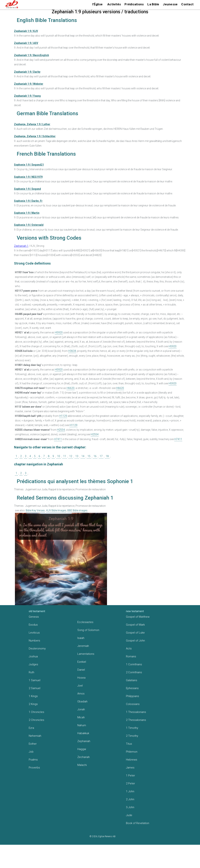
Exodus (33, 625)
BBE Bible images (77, 510)
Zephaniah (84, 741)
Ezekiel (82, 662)
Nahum (82, 725)
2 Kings (33, 704)
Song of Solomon (88, 630)
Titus (129, 744)
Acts (129, 649)
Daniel (81, 670)
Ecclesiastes (85, 622)
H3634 (72, 351)
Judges (33, 664)
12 (71, 456)
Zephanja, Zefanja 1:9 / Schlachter (35, 136)
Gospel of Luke (135, 633)
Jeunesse (170, 4)
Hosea (81, 678)
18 (107, 456)
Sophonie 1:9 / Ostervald (29, 225)
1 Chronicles (36, 712)
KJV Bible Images (56, 510)
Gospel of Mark (135, 625)
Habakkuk (83, 733)
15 (89, 456)
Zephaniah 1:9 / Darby (27, 72)
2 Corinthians (134, 672)
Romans (131, 656)
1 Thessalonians (136, 712)
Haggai (82, 749)
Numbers (34, 641)
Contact (187, 4)
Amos (81, 694)
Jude (129, 815)
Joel (80, 686)
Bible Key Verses (35, 510)
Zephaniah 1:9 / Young (27, 96)
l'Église (97, 4)
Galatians (132, 680)
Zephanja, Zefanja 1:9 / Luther (32, 124)
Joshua (33, 656)
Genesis (34, 617)
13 (77, 456)
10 (59, 456)
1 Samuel (35, 680)
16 (95, 456)
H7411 (58, 439)
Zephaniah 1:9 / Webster (29, 84)
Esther (33, 744)
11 (65, 456)
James (130, 768)
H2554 (61, 430)
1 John (130, 791)
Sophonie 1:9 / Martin (27, 213)
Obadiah (82, 701)
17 (101, 456)
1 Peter (130, 776)
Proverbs (34, 768)
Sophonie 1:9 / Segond (27, 189)
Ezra (31, 728)
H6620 (71, 388)
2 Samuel (35, 688)
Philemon (132, 752)
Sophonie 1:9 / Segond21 (29, 165)
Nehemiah (35, 736)
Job (31, 752)
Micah (81, 717)
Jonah (81, 709)
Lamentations (86, 654)
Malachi (82, 765)
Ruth (31, 672)
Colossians (133, 704)
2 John (130, 799)
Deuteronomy (37, 649)
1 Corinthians (134, 664)
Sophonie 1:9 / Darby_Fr (28, 201)
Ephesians (132, 688)
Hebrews (132, 760)
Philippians (133, 696)
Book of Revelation (138, 823)
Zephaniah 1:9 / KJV (26, 31)
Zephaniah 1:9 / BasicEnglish (31, 55)
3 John (130, 807)
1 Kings (33, 696)
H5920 (59, 332)
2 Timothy (132, 736)
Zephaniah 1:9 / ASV (26, 43)
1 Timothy (132, 728)
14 (83, 456)
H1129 (63, 416)
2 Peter (130, 783)
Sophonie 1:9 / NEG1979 (28, 177)
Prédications (134, 4)
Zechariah (84, 757)
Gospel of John (135, 641)
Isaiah (81, 638)
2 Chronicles (36, 720)
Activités (114, 4)
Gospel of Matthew (138, 617)
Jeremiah (83, 646)
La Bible (153, 4)
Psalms (33, 760)
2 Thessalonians (136, 720)
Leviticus (34, 633)
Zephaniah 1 (21, 246)
